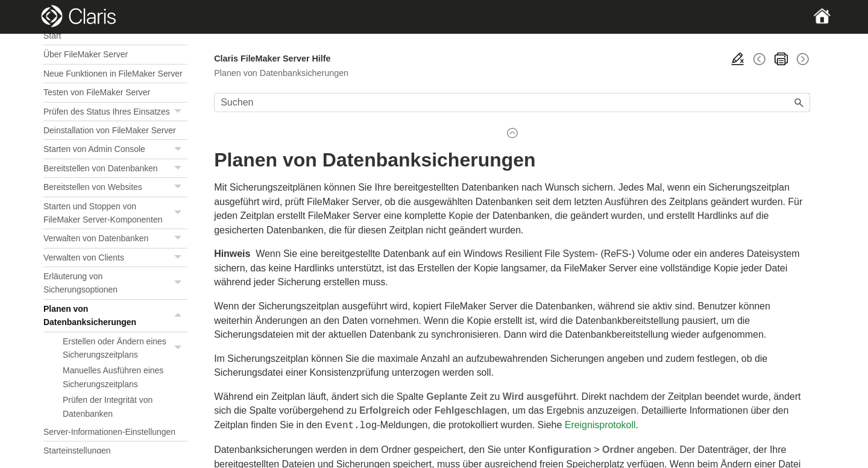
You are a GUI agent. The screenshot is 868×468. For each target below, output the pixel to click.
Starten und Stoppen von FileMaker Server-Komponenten (115, 213)
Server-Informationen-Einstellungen (109, 432)
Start (52, 36)
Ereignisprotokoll (600, 425)
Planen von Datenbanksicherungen (115, 316)
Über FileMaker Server (86, 54)
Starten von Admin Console (115, 149)
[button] (179, 112)
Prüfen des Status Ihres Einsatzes (115, 112)
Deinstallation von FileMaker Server (110, 130)
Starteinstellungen (77, 451)
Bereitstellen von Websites (115, 187)
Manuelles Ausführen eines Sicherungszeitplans (113, 377)
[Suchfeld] (512, 103)
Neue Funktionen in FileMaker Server (113, 74)
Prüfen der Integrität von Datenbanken (108, 406)
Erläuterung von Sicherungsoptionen (115, 283)
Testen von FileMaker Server (97, 92)
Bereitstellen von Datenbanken (115, 169)
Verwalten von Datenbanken (115, 239)
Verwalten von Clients (115, 258)
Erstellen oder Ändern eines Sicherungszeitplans (125, 348)
